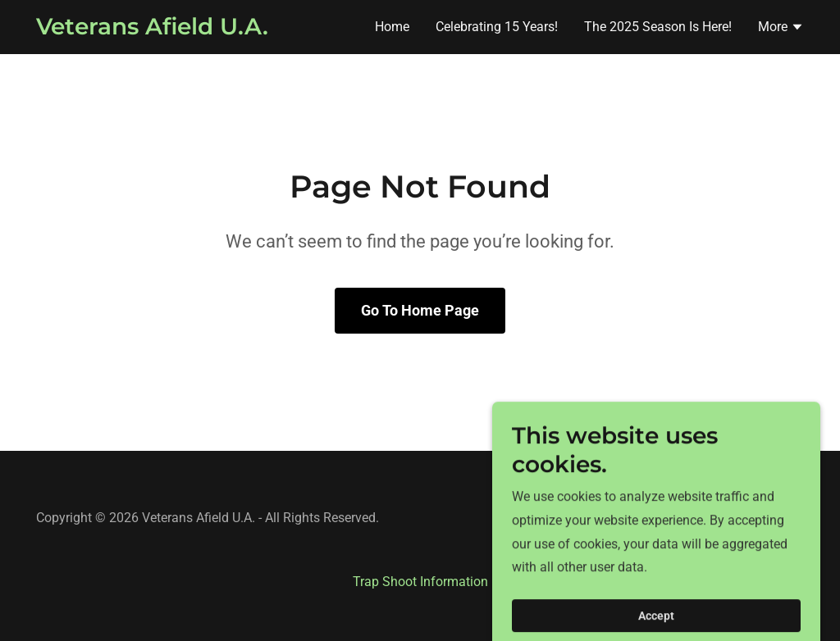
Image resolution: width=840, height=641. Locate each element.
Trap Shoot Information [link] (420, 582)
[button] (781, 29)
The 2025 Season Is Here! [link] (658, 27)
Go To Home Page (420, 310)
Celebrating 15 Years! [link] (497, 27)
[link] (152, 30)
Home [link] (392, 27)
